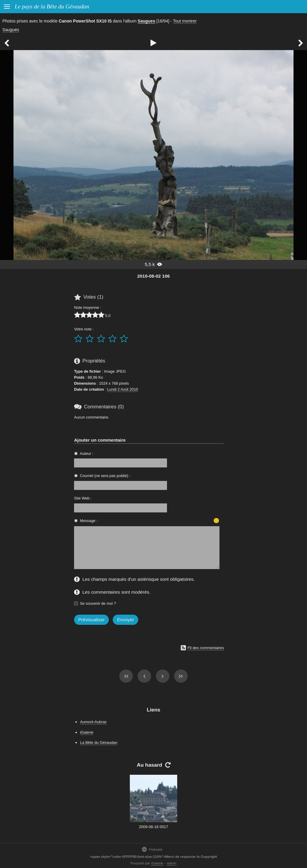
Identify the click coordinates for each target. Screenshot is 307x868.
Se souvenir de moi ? (98, 603)
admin (172, 863)
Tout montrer (185, 21)
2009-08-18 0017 (153, 827)
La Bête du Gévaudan (99, 743)
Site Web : (83, 498)
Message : (89, 521)
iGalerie (87, 732)
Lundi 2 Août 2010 (122, 389)
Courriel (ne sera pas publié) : (105, 476)
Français (152, 849)
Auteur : (86, 453)
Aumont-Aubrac (93, 722)
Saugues (146, 21)
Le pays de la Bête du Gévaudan (52, 6)
